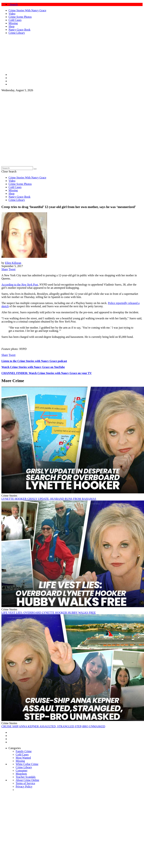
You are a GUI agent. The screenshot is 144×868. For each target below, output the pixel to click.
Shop (11, 26)
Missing (13, 23)
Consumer (22, 770)
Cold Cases (15, 20)
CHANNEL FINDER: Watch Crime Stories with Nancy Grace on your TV (47, 373)
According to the (20, 285)
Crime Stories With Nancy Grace (27, 10)
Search (13, 4)
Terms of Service (25, 783)
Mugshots (21, 774)
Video (12, 14)
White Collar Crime (27, 764)
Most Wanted (23, 758)
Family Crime (24, 751)
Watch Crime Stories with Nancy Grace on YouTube (33, 367)
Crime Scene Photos (20, 17)
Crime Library (17, 33)
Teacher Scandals (26, 777)
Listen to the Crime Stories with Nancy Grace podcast (34, 361)
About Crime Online (27, 780)
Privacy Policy (24, 786)
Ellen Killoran (13, 263)
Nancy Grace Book (20, 30)
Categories (15, 748)
